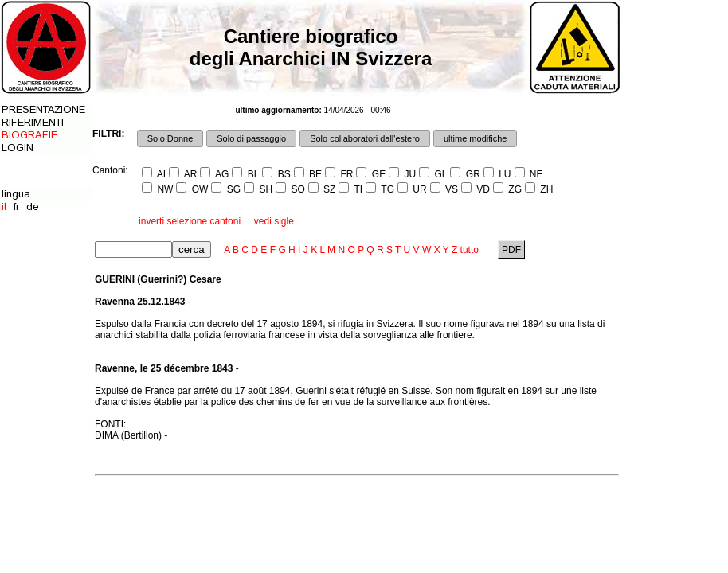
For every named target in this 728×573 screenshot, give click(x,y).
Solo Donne (170, 138)
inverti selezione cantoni (190, 221)
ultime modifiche (475, 138)
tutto (470, 250)
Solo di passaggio (251, 138)
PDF (512, 250)
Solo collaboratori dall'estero (365, 138)
